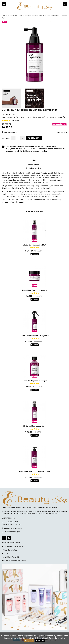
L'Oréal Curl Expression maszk (34, 290)
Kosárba (34, 138)
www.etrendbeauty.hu (12, 532)
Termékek (13, 15)
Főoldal (4, 15)
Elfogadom (29, 641)
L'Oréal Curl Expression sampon (34, 381)
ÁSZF (6, 554)
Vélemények (33, 164)
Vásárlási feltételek (11, 550)
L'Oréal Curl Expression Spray (35, 426)
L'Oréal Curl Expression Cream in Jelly (35, 471)
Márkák (22, 15)
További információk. (57, 638)
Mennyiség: (6, 138)
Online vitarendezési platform (15, 561)
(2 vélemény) (15, 121)
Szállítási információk (11, 557)
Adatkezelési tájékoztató (13, 546)
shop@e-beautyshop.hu (13, 528)
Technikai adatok (33, 168)
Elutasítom (40, 641)
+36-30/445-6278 (11, 522)
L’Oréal (29, 15)
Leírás (33, 160)
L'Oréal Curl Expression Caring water (34, 336)
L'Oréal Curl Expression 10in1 (34, 245)
